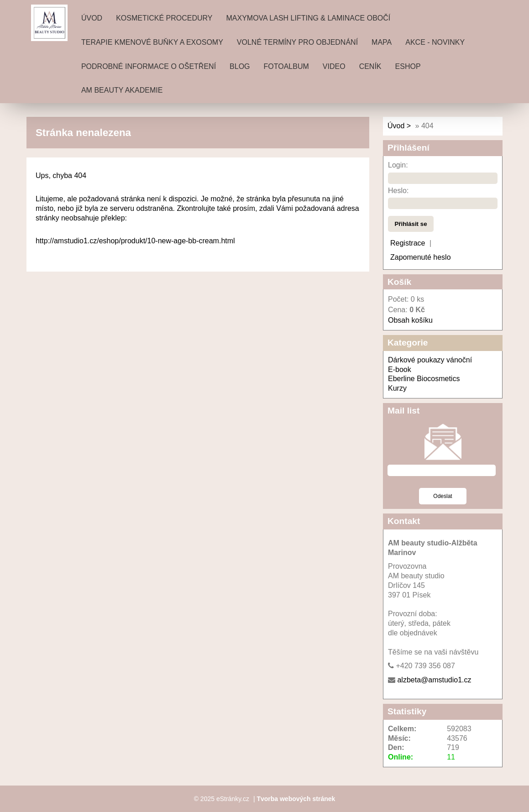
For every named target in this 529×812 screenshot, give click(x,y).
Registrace (408, 243)
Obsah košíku (410, 320)
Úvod (92, 18)
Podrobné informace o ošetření (149, 66)
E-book (400, 369)
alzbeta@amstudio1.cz (434, 680)
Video (334, 66)
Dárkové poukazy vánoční (430, 360)
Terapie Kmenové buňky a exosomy (152, 42)
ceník (370, 66)
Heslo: (398, 191)
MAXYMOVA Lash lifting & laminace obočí (308, 18)
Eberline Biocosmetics (424, 379)
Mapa (382, 42)
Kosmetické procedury (164, 18)
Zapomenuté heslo (421, 257)
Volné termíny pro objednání (297, 42)
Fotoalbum (286, 66)
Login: (398, 165)
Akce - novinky (435, 42)
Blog (240, 66)
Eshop (408, 66)
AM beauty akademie (122, 90)
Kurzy (397, 388)
